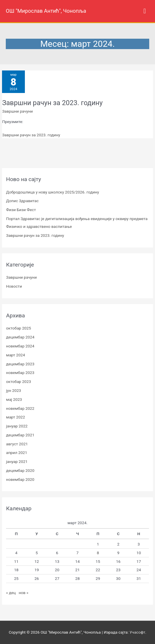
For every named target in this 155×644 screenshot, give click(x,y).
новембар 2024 (20, 346)
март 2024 (15, 355)
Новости (14, 286)
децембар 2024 (20, 337)
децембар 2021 (20, 435)
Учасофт (137, 632)
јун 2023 (14, 390)
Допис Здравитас (22, 201)
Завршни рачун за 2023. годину (52, 103)
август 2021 (17, 444)
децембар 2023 (20, 364)
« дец (11, 593)
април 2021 (17, 453)
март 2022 (15, 417)
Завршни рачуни (17, 111)
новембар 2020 (20, 479)
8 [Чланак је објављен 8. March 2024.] (98, 553)
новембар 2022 (20, 408)
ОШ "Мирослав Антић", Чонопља (46, 11)
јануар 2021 (17, 461)
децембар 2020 (20, 470)
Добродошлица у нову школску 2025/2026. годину (52, 192)
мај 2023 (14, 399)
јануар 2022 (17, 426)
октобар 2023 (19, 381)
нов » (24, 593)
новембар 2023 (20, 373)
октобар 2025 (19, 328)
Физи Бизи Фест (21, 210)
